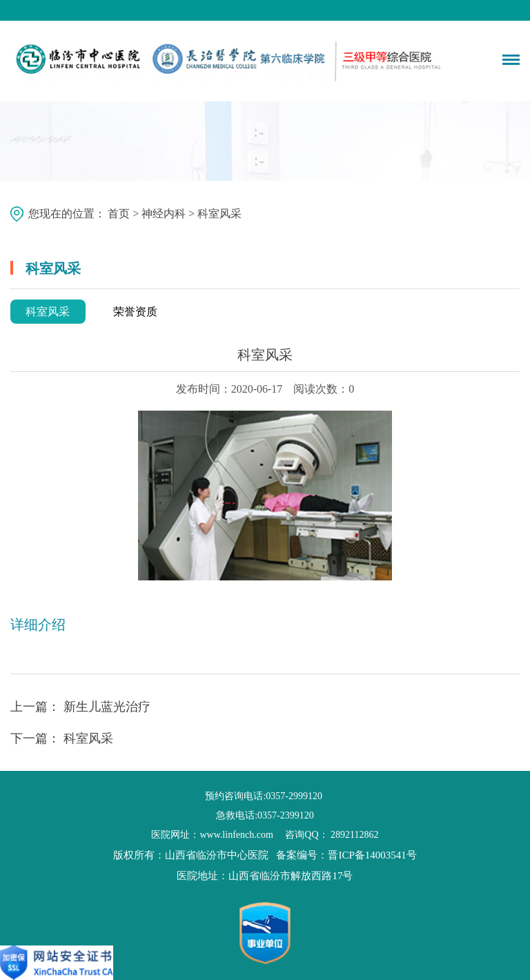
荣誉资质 (135, 312)
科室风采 (48, 312)
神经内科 (164, 213)
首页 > (125, 213)
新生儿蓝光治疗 (107, 707)
